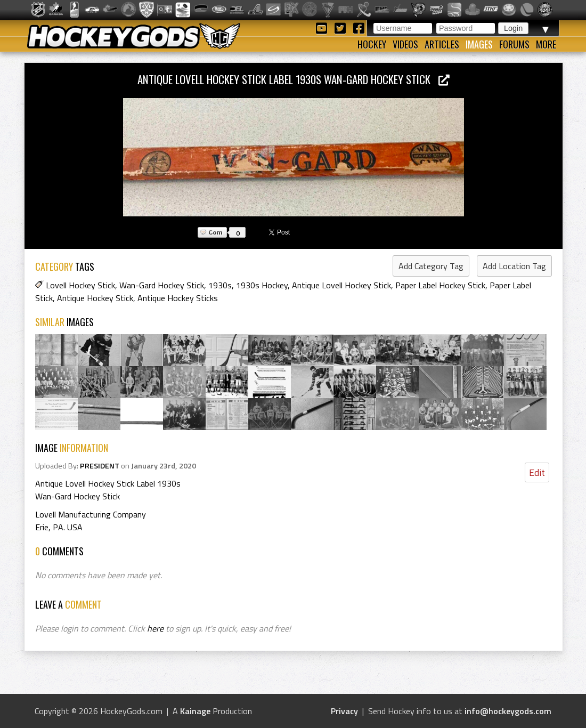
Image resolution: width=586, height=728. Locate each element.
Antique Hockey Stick (95, 298)
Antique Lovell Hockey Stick (341, 285)
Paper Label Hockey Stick (440, 285)
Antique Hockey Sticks (178, 298)
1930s (220, 285)
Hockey (372, 44)
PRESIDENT (100, 466)
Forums (514, 44)
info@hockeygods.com (508, 711)
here (155, 628)
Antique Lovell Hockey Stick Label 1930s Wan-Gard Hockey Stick (294, 79)
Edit (537, 472)
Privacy (344, 711)
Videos (405, 44)
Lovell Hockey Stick (80, 285)
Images (479, 44)
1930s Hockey (262, 285)
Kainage (195, 711)
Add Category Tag (431, 266)
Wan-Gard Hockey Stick (162, 285)
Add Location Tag (514, 266)
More (546, 44)
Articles (442, 44)
